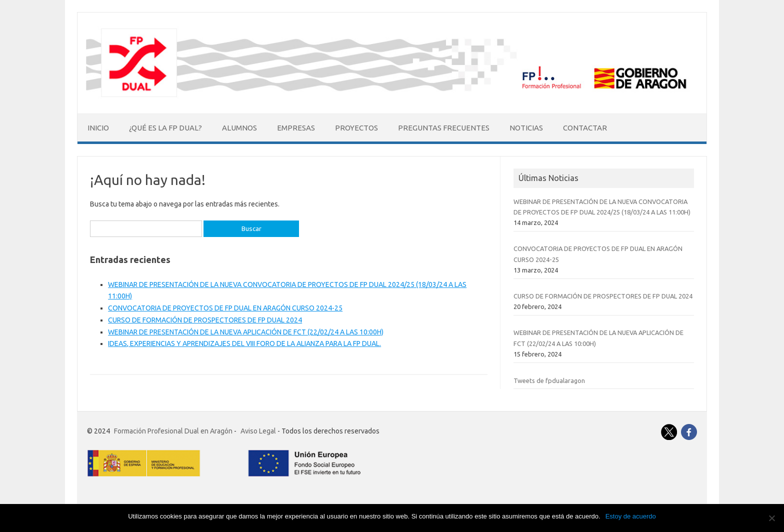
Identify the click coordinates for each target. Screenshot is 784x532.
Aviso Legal (258, 431)
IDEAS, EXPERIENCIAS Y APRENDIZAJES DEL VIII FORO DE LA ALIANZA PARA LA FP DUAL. (244, 343)
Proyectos (356, 128)
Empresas (296, 128)
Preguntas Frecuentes (444, 128)
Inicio (98, 128)
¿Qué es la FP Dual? (165, 128)
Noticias (526, 128)
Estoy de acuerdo (631, 516)
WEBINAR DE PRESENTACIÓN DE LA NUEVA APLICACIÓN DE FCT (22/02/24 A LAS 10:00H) (246, 332)
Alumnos (239, 128)
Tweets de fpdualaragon (549, 380)
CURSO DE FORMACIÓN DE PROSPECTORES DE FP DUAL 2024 (205, 320)
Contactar (585, 128)
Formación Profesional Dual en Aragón (173, 431)
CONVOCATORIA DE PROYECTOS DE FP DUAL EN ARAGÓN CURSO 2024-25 (225, 308)
